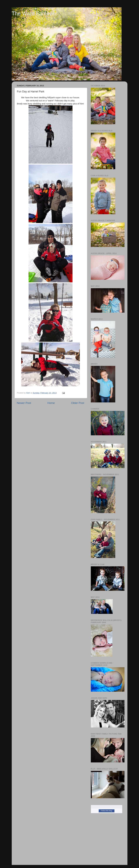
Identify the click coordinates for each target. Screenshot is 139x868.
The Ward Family (32, 14)
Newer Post (24, 403)
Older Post (78, 403)
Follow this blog (106, 811)
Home (51, 403)
